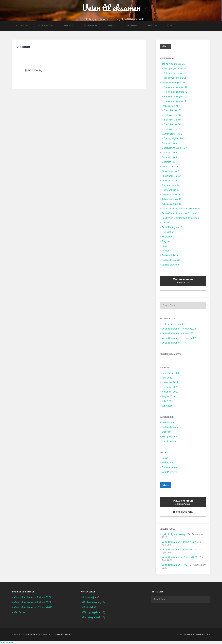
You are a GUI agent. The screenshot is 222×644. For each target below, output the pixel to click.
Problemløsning (46, 26)
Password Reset (170, 255)
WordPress (63, 634)
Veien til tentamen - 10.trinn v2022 (33, 607)
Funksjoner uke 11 (171, 171)
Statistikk (69, 26)
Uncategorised (169, 441)
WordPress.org (169, 472)
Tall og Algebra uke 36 (175, 68)
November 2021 (170, 382)
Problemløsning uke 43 (176, 92)
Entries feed (168, 462)
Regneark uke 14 (171, 185)
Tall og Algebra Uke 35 (173, 64)
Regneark (152, 26)
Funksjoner (132, 26)
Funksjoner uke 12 (171, 176)
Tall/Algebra (22, 26)
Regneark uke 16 (171, 190)
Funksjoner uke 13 (171, 181)
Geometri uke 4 (170, 143)
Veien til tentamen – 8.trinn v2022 (179, 329)
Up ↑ (208, 634)
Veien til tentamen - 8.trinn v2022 (33, 602)
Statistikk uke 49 (172, 120)
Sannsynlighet (90, 26)
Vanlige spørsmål (171, 265)
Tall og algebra (169, 436)
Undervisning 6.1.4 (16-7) (175, 148)
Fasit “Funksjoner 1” (172, 227)
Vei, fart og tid (22, 612)
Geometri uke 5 (170, 153)
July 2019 (167, 401)
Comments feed (170, 467)
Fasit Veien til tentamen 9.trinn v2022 (181, 218)
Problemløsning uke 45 (176, 101)
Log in (165, 458)
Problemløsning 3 (171, 260)
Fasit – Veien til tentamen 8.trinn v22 (180, 213)
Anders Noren (195, 634)
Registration (168, 232)
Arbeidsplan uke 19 (172, 204)
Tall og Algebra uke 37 (175, 73)
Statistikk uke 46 (170, 106)
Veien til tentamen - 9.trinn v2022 (33, 597)
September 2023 (170, 373)
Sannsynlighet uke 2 (172, 134)
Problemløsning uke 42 (176, 87)
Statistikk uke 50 (172, 124)
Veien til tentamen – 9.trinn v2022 (179, 333)
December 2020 (170, 387)
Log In (170, 26)
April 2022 (167, 378)
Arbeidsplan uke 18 (172, 199)
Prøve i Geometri (170, 167)
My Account (168, 237)
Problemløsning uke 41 (174, 82)
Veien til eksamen (111, 8)
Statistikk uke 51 (172, 129)
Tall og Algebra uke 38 (175, 78)
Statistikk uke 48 (172, 115)
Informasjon (168, 422)
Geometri (112, 26)
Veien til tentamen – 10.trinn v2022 (179, 338)
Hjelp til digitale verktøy (174, 324)
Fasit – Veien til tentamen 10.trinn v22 (181, 209)
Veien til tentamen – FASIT (175, 343)
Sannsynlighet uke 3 (174, 138)
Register (166, 223)
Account (166, 251)
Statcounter (7, 642)
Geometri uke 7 (170, 162)
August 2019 (168, 396)
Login (165, 246)
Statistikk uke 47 (172, 110)
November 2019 (170, 392)
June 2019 (167, 406)
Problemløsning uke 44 (176, 96)
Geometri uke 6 (170, 157)
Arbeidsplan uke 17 (172, 195)
